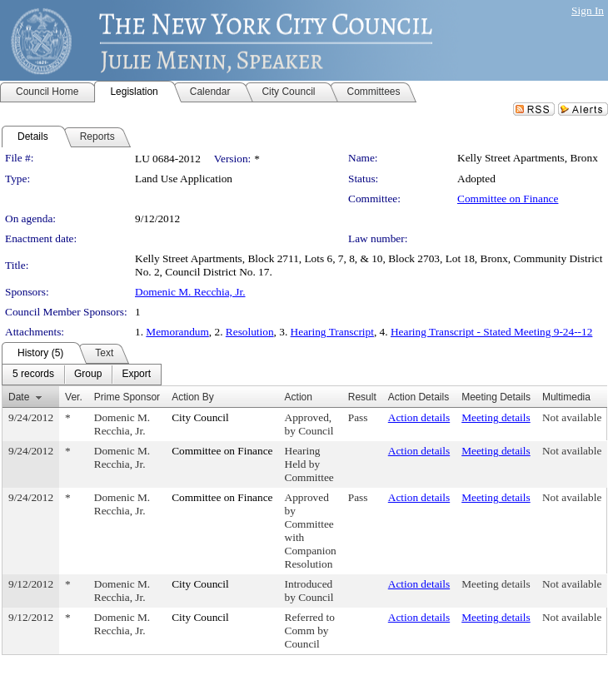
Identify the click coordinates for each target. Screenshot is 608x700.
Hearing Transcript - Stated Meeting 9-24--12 (491, 332)
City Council (200, 417)
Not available (572, 417)
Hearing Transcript (332, 332)
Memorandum (177, 332)
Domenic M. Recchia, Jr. (190, 292)
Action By (193, 397)
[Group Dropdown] (88, 375)
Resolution (250, 332)
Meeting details (496, 417)
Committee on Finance (508, 199)
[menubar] (82, 375)
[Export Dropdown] (136, 375)
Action (299, 397)
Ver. (74, 397)
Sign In (588, 10)
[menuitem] (33, 375)
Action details (419, 417)
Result (362, 397)
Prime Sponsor (127, 397)
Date (19, 397)
